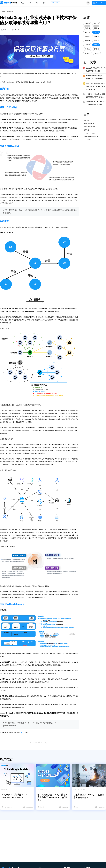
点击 (22, 733)
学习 (31, 3)
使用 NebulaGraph (99, 3)
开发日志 (96, 28)
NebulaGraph (9, 807)
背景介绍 (86, 120)
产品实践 (34, 742)
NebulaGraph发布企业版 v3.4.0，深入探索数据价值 (95, 77)
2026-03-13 (97, 807)
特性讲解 (87, 28)
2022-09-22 (16, 30)
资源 (38, 3)
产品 (23, 3)
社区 (46, 3)
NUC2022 (88, 53)
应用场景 (86, 130)
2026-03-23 (25, 807)
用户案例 (87, 24)
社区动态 (87, 36)
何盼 (81, 807)
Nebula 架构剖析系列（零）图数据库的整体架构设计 (96, 70)
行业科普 (96, 36)
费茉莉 (45, 807)
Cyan (4, 30)
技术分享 (87, 32)
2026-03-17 (61, 807)
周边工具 (96, 24)
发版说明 (96, 41)
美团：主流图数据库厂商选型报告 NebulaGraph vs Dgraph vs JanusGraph (96, 86)
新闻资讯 (87, 41)
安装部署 (87, 45)
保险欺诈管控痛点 (89, 124)
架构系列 (87, 49)
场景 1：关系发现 (90, 133)
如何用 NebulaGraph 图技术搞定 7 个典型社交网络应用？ (96, 103)
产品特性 (88, 140)
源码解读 (96, 49)
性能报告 (97, 53)
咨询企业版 (55, 3)
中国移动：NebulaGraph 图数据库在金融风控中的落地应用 (96, 95)
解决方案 (43, 742)
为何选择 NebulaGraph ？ (91, 137)
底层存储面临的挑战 (89, 127)
